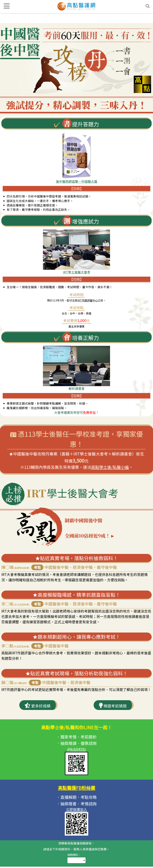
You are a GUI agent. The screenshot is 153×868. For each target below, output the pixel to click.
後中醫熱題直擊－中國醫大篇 (77, 181)
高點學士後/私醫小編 (110, 467)
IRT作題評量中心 (88, 300)
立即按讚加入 (76, 818)
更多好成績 (37, 714)
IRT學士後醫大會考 (77, 272)
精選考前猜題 (112, 714)
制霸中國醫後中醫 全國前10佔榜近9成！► (106, 533)
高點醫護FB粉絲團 (76, 797)
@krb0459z (77, 758)
